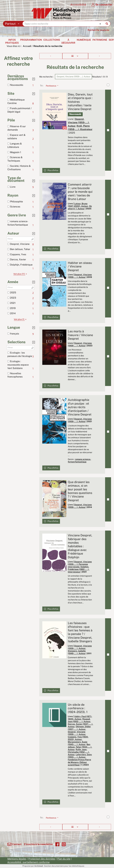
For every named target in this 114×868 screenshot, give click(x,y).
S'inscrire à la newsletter (38, 844)
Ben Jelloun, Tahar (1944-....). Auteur (80, 747)
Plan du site (64, 859)
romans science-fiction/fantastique (79, 461)
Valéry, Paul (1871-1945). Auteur (80, 718)
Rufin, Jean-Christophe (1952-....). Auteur (79, 752)
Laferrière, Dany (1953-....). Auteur (80, 756)
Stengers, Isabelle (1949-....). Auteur (77, 652)
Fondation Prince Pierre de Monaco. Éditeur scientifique (79, 762)
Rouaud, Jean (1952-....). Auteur (79, 720)
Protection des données (42, 859)
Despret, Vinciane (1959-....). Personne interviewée (80, 564)
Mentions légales (17, 859)
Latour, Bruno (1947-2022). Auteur (78, 205)
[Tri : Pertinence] (51, 86)
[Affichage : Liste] (75, 56)
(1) (21, 319)
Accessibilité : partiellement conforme (28, 862)
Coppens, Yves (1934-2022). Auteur (78, 738)
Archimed (39, 866)
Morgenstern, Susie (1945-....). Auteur (78, 743)
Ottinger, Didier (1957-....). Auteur (79, 728)
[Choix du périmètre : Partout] (13, 24)
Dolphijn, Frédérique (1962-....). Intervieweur (79, 569)
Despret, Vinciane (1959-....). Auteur (79, 122)
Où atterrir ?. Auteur (80, 207)
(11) (21, 274)
